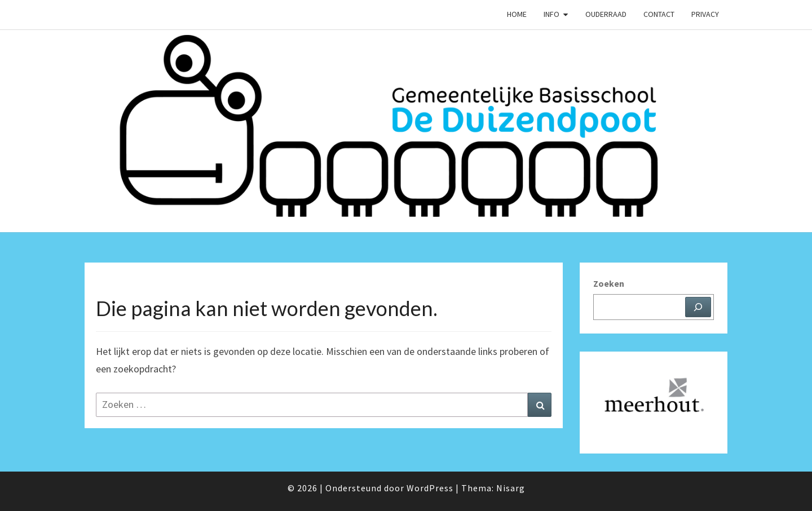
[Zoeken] (698, 307)
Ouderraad (606, 14)
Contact (659, 14)
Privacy (705, 14)
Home (517, 14)
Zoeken (609, 283)
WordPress (430, 488)
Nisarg (511, 488)
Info (551, 14)
